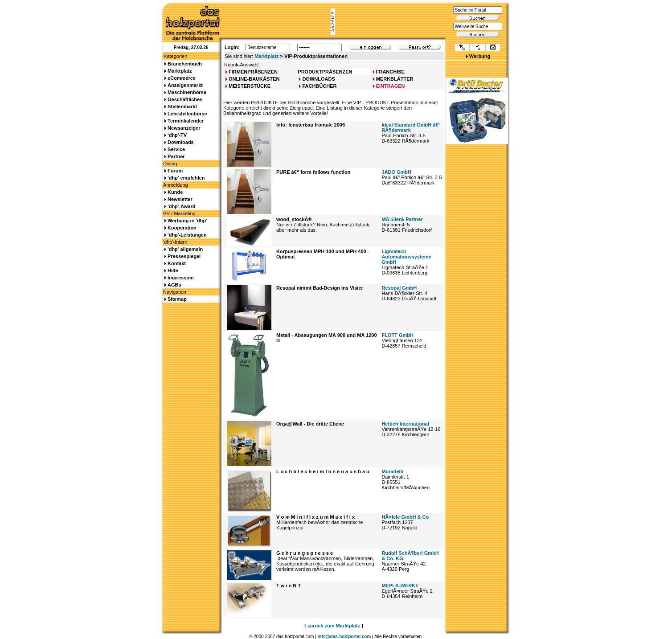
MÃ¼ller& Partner (402, 219)
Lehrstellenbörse (187, 114)
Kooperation (182, 228)
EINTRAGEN (391, 86)
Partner (176, 156)
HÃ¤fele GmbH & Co (405, 517)
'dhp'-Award (181, 206)
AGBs (174, 285)
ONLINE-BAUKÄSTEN (254, 79)
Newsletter (180, 199)
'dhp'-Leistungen (187, 235)
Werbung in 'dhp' (187, 221)
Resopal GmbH (399, 288)
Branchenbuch (185, 64)
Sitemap (177, 299)
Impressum (181, 278)
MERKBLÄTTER (395, 79)
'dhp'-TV (177, 135)
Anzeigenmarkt (185, 85)
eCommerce (182, 78)
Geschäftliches (185, 99)
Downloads (181, 142)
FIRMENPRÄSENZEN (253, 72)
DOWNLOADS (318, 79)
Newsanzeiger (184, 128)
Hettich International (405, 424)
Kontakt (177, 263)
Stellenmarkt (182, 106)
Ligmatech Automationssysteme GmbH (406, 257)
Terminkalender (186, 121)
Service (176, 149)
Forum (175, 171)
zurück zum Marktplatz (334, 626)
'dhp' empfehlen (186, 178)
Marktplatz (266, 56)
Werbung (480, 56)
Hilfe (173, 270)
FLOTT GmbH (397, 335)
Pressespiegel (184, 256)
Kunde (175, 192)
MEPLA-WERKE (400, 586)
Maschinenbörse (187, 92)
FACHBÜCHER (319, 86)
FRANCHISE (390, 72)
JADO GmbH (396, 172)
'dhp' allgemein (185, 249)
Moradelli (392, 471)
